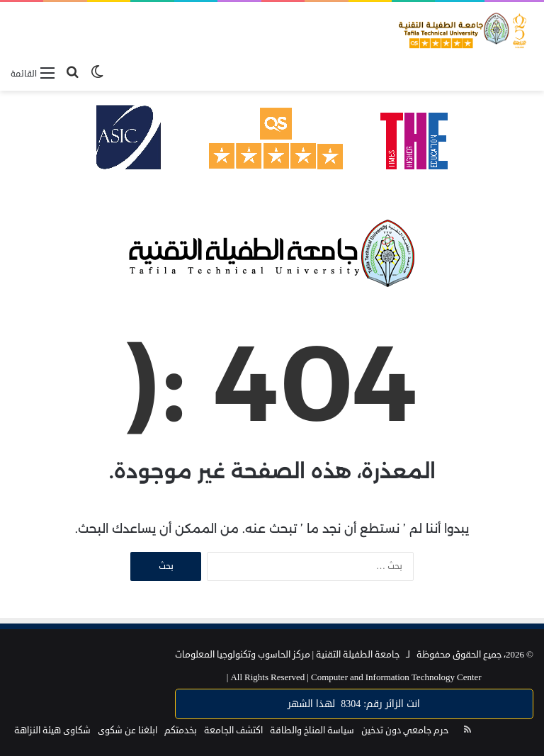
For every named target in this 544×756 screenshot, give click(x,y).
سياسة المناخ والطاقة (312, 730)
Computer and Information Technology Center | (354, 677)
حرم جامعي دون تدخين (405, 730)
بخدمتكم (181, 730)
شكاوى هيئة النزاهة (52, 730)
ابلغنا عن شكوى (127, 730)
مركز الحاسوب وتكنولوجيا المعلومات (243, 655)
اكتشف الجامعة (233, 730)
